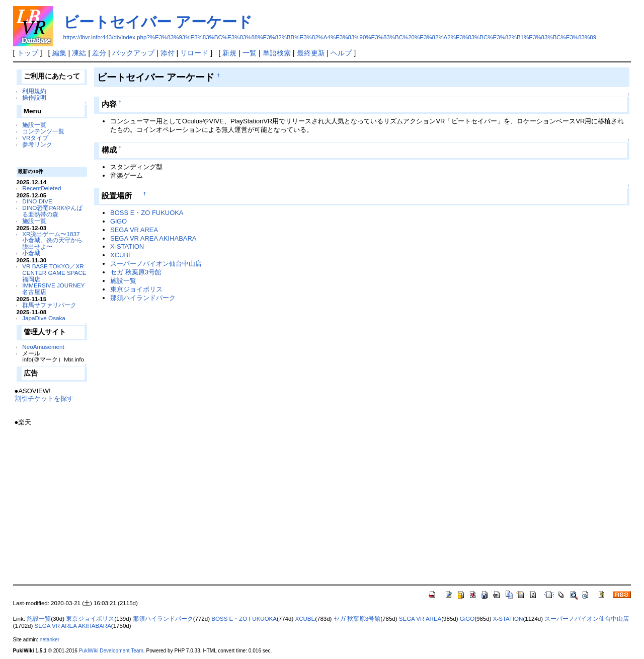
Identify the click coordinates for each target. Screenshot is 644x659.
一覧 (250, 53)
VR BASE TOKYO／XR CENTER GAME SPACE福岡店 (54, 273)
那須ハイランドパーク (143, 298)
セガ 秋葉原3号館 (136, 272)
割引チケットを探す (44, 398)
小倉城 (31, 253)
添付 (168, 53)
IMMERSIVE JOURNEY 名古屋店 (53, 288)
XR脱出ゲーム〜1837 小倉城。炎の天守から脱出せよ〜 (52, 240)
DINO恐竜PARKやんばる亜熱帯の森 (52, 211)
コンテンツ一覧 (43, 131)
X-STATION (127, 246)
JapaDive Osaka (44, 318)
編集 (59, 53)
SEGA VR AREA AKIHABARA (153, 238)
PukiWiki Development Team (111, 651)
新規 (229, 53)
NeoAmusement (43, 347)
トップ (28, 53)
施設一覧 (34, 125)
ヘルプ (341, 53)
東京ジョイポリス (136, 289)
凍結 (79, 53)
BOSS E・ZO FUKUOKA (147, 213)
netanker (50, 640)
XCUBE (122, 255)
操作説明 (34, 97)
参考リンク (37, 144)
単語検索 (277, 53)
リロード (194, 53)
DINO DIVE (37, 201)
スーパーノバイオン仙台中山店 (156, 264)
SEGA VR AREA (134, 230)
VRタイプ (35, 138)
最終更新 (311, 53)
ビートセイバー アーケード (158, 22)
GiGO (118, 221)
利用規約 (34, 91)
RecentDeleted (42, 188)
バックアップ (133, 53)
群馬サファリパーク (49, 305)
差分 (99, 53)
